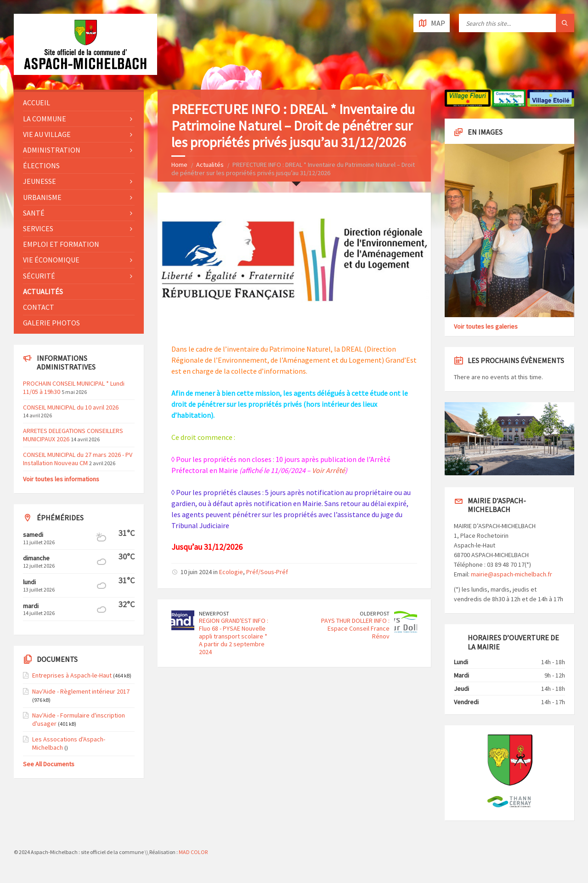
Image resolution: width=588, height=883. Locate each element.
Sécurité (39, 276)
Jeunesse (40, 181)
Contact (39, 307)
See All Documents (49, 764)
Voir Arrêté (328, 470)
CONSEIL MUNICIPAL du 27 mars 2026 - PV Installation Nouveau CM (78, 459)
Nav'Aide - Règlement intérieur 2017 (81, 691)
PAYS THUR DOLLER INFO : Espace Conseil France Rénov (355, 628)
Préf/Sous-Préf (267, 572)
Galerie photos (51, 323)
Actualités (210, 165)
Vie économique (51, 260)
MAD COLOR (193, 852)
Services (38, 228)
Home (179, 165)
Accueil (37, 103)
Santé (34, 213)
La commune (45, 119)
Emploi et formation (61, 244)
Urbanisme (42, 197)
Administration (52, 150)
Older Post (375, 613)
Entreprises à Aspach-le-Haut (72, 675)
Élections (41, 165)
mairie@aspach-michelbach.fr (512, 574)
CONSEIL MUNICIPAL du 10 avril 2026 (71, 407)
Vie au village (47, 134)
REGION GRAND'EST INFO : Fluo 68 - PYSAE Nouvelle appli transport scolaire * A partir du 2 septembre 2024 (234, 636)
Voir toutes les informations (61, 479)
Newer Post (214, 613)
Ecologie (231, 572)
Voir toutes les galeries (486, 326)
